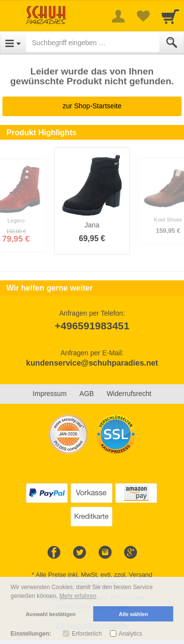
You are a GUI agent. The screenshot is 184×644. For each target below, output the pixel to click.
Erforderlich (87, 634)
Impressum (50, 394)
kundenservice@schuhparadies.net (92, 363)
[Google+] (131, 553)
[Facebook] (54, 553)
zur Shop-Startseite (92, 106)
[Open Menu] (13, 43)
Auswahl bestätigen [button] (51, 614)
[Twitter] (79, 553)
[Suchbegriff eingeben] (93, 43)
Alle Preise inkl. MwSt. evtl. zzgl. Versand (94, 575)
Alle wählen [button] (133, 614)
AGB (87, 394)
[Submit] (172, 43)
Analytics (131, 634)
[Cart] (170, 16)
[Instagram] (105, 553)
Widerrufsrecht (129, 394)
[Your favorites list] (143, 16)
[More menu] (118, 16)
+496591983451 (92, 326)
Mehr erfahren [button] (78, 596)
